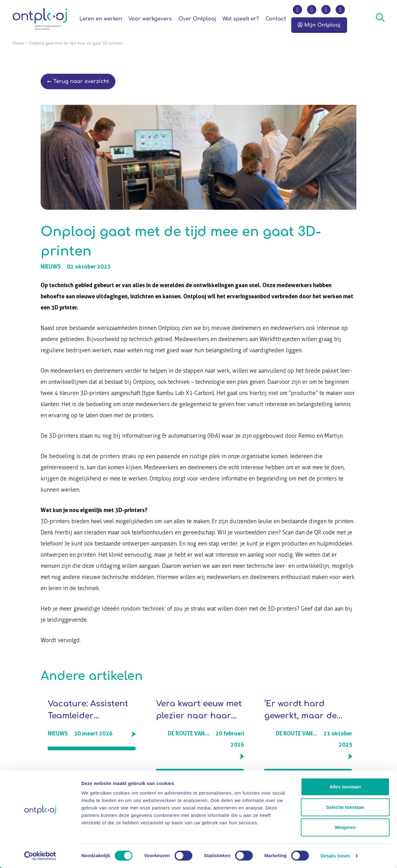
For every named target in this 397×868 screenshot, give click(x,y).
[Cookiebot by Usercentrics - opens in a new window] (40, 856)
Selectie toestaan (345, 807)
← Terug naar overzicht (78, 81)
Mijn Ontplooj (319, 25)
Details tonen (335, 856)
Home (18, 43)
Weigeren (345, 827)
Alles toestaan (345, 787)
